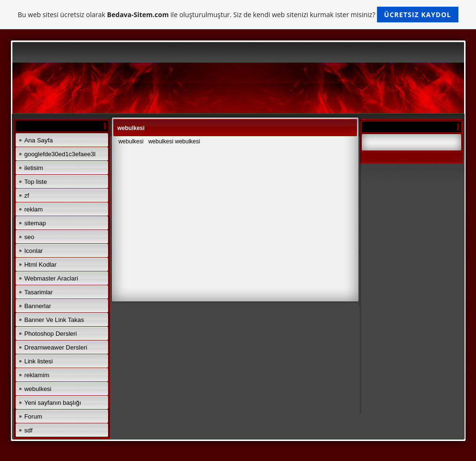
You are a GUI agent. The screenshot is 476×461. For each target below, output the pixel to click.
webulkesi (38, 389)
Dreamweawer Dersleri (56, 347)
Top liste (36, 182)
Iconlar (34, 251)
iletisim (34, 168)
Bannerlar (38, 306)
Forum (33, 416)
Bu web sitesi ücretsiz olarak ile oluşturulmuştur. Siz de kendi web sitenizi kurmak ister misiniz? (238, 15)
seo (29, 237)
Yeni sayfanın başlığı (53, 403)
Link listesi (39, 361)
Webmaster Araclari (51, 278)
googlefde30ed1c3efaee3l (60, 154)
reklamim (37, 375)
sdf (28, 430)
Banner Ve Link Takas (54, 320)
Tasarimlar (39, 292)
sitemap (35, 223)
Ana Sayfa (39, 140)
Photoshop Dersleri (51, 334)
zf (27, 195)
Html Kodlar (40, 265)
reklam (34, 209)
